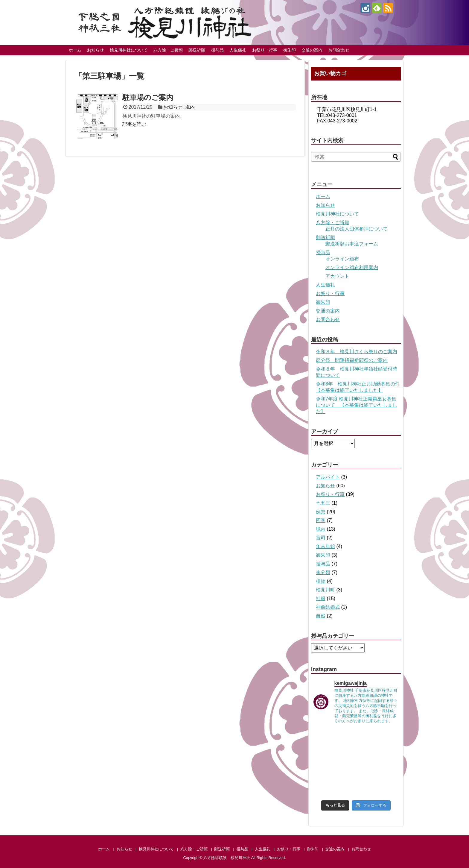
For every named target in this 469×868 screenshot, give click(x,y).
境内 (190, 107)
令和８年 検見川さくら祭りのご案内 (357, 352)
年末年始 (325, 546)
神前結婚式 (328, 607)
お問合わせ (339, 50)
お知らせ (95, 50)
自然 (321, 616)
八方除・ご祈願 (168, 50)
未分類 (323, 572)
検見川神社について (129, 50)
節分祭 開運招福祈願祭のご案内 (352, 360)
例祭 (321, 512)
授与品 (217, 50)
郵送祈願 (197, 50)
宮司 (321, 538)
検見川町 (325, 590)
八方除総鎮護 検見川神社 (227, 858)
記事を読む (134, 124)
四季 (321, 520)
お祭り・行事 (265, 50)
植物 (321, 581)
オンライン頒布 (342, 259)
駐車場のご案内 (148, 97)
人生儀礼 (238, 50)
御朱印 (290, 50)
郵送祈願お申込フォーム (352, 244)
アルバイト (328, 477)
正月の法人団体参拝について (357, 229)
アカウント (337, 276)
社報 (321, 598)
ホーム (75, 50)
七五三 (323, 503)
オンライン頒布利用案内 (352, 267)
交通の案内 (312, 50)
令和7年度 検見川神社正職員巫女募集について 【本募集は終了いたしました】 (357, 405)
